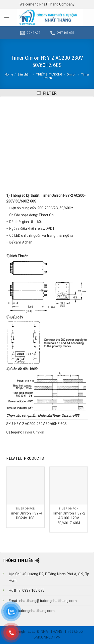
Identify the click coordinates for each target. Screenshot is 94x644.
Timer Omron (33, 432)
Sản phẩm (24, 74)
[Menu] (7, 17)
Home (9, 74)
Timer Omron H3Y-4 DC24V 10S (25, 516)
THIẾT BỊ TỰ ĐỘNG (49, 74)
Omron (71, 74)
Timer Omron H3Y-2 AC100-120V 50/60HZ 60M (69, 518)
